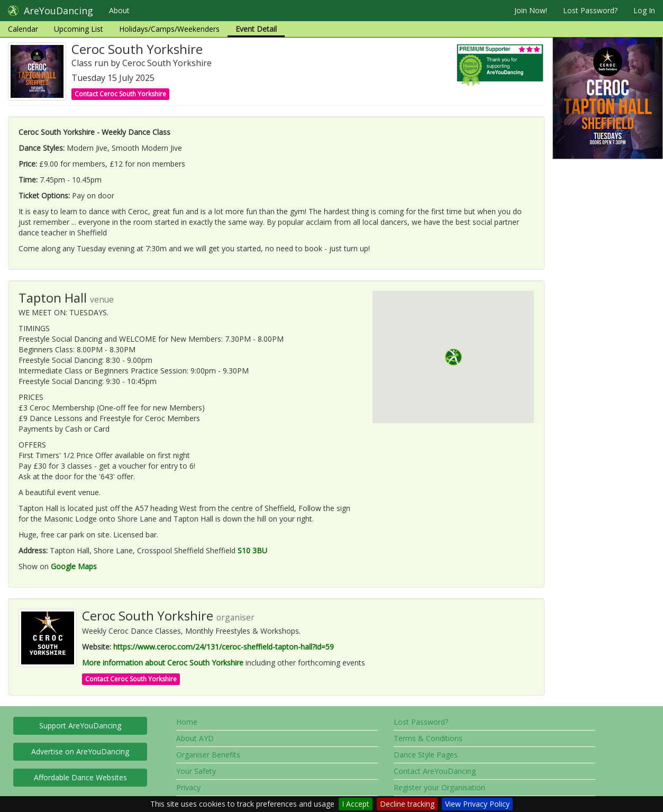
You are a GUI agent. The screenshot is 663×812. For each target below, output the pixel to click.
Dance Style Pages (426, 755)
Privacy (188, 787)
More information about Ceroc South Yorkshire (163, 663)
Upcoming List (79, 29)
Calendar (23, 29)
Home (187, 722)
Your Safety (196, 771)
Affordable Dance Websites (80, 777)
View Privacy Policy (477, 804)
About (119, 10)
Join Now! (531, 10)
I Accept (356, 804)
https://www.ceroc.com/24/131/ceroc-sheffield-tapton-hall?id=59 (224, 647)
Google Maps (74, 566)
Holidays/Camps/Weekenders (169, 29)
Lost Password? (590, 10)
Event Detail (256, 29)
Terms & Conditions (428, 738)
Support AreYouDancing (80, 726)
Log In (644, 10)
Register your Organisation (439, 787)
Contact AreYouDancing (435, 771)
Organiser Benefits (208, 755)
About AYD (195, 738)
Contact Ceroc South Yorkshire (120, 94)
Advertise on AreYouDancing (80, 751)
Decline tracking (407, 804)
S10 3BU (252, 550)
